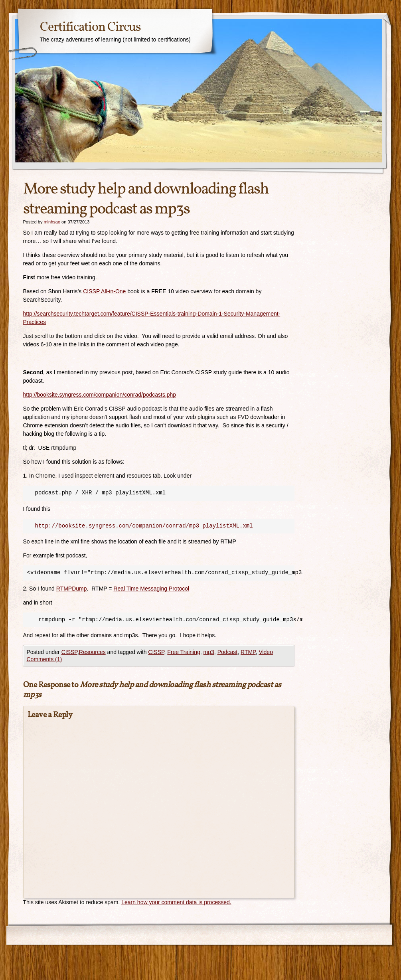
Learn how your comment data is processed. (176, 902)
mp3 (209, 652)
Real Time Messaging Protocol (151, 589)
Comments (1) (44, 659)
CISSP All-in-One (104, 291)
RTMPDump (72, 589)
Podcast (228, 652)
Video (266, 652)
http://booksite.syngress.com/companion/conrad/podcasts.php (100, 395)
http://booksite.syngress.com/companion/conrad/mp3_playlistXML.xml (144, 526)
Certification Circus (90, 28)
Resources (92, 652)
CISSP (69, 652)
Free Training (184, 652)
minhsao (52, 222)
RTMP (248, 652)
